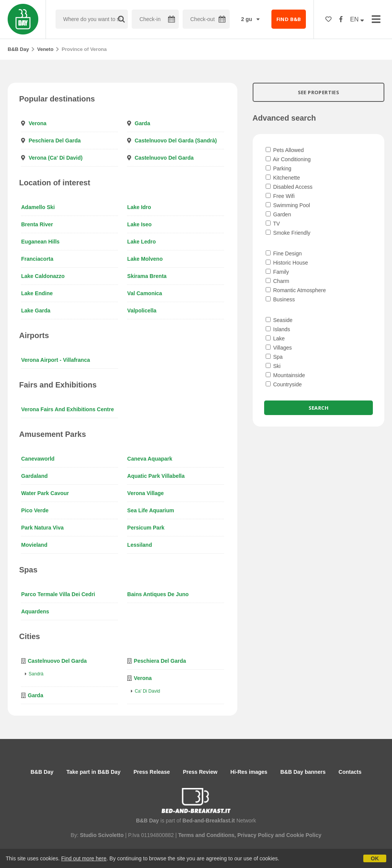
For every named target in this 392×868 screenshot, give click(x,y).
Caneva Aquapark (150, 459)
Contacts (350, 772)
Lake (275, 338)
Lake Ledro (141, 242)
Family (277, 272)
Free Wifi (280, 196)
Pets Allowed (285, 150)
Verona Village (145, 493)
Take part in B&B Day (94, 772)
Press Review (200, 772)
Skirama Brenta (147, 276)
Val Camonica (145, 293)
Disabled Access (289, 187)
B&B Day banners (303, 772)
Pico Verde (35, 510)
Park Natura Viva (42, 528)
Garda (142, 123)
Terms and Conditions (206, 835)
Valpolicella (142, 311)
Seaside (279, 320)
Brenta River (37, 224)
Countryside (284, 384)
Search (318, 408)
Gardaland (34, 476)
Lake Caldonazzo (43, 276)
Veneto (45, 49)
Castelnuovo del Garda (164, 158)
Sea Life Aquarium (150, 510)
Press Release (152, 772)
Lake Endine (37, 293)
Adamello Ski (38, 207)
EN (357, 19)
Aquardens (35, 611)
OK (375, 858)
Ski (273, 366)
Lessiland (140, 545)
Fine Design (284, 253)
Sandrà (36, 674)
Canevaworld (38, 459)
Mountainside (285, 375)
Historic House (287, 263)
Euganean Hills (40, 242)
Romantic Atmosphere (296, 290)
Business (280, 299)
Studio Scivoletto (102, 835)
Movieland (34, 545)
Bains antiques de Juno (158, 594)
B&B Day (18, 49)
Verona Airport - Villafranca (56, 360)
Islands (278, 329)
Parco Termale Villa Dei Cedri (58, 594)
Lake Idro (139, 207)
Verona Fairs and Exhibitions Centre (67, 409)
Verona (38, 123)
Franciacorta (37, 259)
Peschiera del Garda (55, 141)
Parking (278, 168)
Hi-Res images (249, 772)
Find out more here (84, 858)
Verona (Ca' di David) (56, 158)
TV (273, 224)
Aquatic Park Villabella (156, 476)
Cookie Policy (304, 835)
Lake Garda (36, 311)
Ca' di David (147, 691)
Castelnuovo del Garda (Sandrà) (176, 141)
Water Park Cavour (45, 493)
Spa (274, 357)
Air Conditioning (288, 159)
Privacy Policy (256, 835)
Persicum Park (146, 528)
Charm (278, 281)
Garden (278, 214)
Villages (279, 348)
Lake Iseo (139, 224)
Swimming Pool (288, 205)
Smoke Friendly (288, 233)
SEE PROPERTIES (319, 92)
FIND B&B (289, 19)
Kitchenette (283, 178)
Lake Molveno (145, 259)
